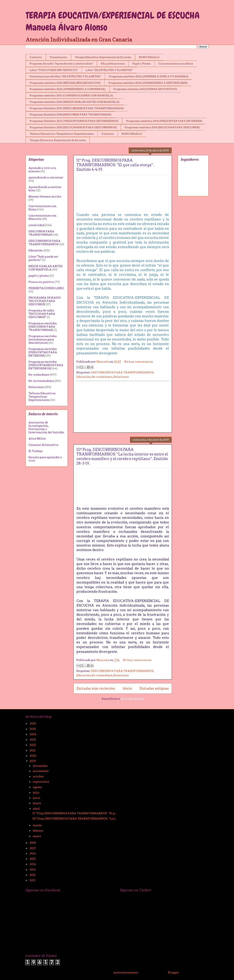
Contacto (36, 57)
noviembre (41, 771)
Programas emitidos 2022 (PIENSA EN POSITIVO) (145, 89)
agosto (38, 787)
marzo (38, 825)
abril (37, 809)
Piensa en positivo (41, 282)
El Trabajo (36, 451)
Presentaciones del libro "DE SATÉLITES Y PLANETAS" (65, 76)
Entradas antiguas (154, 688)
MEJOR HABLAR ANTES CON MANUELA (46, 268)
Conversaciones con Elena (176, 64)
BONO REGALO (149, 57)
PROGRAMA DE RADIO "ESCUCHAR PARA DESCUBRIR (45, 301)
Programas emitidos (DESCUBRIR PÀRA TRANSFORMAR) (43, 327)
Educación (84, 377)
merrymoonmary (126, 972)
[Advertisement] (123, 407)
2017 (33, 848)
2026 (33, 724)
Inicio (127, 688)
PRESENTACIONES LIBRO (46, 288)
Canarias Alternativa (43, 445)
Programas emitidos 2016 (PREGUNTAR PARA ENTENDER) (164, 121)
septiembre (41, 782)
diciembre (40, 766)
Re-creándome (102, 377)
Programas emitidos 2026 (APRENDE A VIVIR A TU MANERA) (149, 76)
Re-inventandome (41, 381)
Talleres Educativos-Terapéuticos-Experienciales (62, 134)
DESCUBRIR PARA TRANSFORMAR (41, 233)
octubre (39, 776)
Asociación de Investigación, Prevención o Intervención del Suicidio (46, 427)
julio (36, 793)
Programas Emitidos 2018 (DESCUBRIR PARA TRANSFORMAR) (70, 115)
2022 (33, 745)
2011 (33, 880)
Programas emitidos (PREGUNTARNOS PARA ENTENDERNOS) (46, 365)
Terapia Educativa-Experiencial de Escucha (103, 57)
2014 (33, 864)
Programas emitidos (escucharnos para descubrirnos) (43, 339)
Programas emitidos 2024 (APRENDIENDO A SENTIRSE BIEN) (148, 83)
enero (37, 836)
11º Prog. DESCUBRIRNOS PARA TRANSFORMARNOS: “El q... (74, 813)
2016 (33, 854)
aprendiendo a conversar (46, 178)
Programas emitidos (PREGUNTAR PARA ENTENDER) (43, 352)
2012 (33, 875)
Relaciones (121, 377)
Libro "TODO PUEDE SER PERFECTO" (54, 70)
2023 (33, 740)
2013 (33, 870)
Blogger (173, 972)
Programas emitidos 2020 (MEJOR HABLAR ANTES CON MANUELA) (74, 102)
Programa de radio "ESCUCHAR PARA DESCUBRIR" (42, 314)
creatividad (36, 225)
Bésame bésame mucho (45, 197)
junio (37, 798)
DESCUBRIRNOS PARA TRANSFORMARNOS (122, 372)
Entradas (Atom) (132, 699)
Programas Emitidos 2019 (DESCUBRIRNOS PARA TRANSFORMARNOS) (77, 108)
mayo (37, 803)
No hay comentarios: (139, 362)
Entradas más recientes (96, 688)
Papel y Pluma (142, 64)
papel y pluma (39, 276)
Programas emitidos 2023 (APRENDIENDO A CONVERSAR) (68, 89)
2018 (33, 843)
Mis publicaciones (113, 64)
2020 (33, 756)
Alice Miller (37, 439)
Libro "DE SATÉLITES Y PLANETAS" (109, 70)
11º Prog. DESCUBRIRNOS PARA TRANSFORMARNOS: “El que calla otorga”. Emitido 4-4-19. (115, 165)
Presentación (58, 57)
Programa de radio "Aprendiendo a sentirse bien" (61, 64)
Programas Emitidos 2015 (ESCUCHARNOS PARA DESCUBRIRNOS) (73, 127)
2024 (33, 734)
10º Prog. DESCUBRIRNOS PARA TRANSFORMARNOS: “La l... (75, 819)
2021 (33, 750)
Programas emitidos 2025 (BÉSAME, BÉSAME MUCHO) (65, 83)
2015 (33, 859)
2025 (33, 729)
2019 (33, 761)
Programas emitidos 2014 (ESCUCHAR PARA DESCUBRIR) (162, 127)
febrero (38, 831)
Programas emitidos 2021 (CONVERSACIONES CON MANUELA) (71, 95)
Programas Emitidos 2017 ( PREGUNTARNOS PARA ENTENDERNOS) (74, 121)
